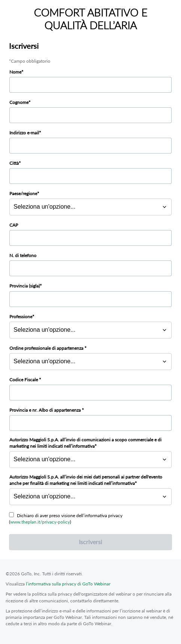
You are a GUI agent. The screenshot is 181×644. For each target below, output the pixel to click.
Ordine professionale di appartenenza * (48, 348)
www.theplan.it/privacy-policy (40, 522)
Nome (15, 72)
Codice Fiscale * (25, 380)
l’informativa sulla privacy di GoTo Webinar (68, 584)
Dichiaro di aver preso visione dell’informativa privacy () (66, 519)
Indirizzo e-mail (24, 133)
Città (14, 163)
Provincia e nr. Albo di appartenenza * (47, 410)
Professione (21, 317)
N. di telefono (23, 255)
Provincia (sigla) (25, 286)
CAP (14, 225)
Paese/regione (23, 193)
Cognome (19, 102)
